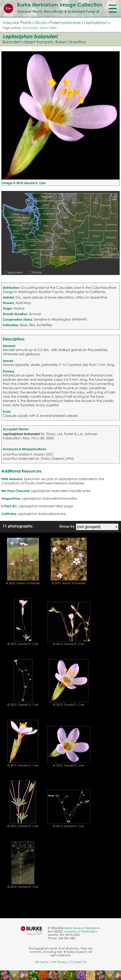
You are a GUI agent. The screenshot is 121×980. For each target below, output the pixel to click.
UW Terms (41, 962)
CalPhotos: (9, 514)
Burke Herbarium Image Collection (60, 5)
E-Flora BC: (9, 506)
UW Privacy (59, 962)
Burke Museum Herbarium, (83, 928)
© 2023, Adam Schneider (23, 583)
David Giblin (48, 28)
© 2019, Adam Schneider (69, 583)
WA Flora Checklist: (16, 491)
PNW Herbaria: (12, 479)
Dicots (41, 22)
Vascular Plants (17, 22)
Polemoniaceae (65, 22)
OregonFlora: (11, 498)
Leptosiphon (96, 22)
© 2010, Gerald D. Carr (23, 644)
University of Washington (81, 931)
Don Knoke (30, 28)
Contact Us (79, 962)
